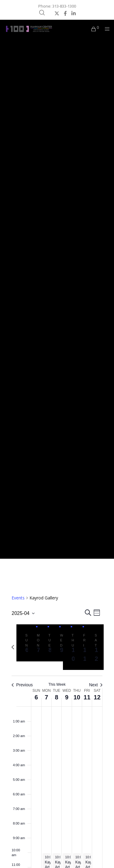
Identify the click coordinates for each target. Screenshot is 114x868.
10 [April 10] (77, 697)
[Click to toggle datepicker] (23, 613)
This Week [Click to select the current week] (57, 684)
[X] (57, 13)
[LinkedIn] (74, 13)
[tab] (25, 643)
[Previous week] (13, 647)
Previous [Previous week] (22, 685)
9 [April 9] (67, 697)
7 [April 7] (46, 697)
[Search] (42, 13)
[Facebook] (65, 13)
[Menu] (105, 29)
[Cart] (92, 29)
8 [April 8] (57, 697)
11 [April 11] (87, 697)
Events (18, 598)
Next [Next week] (96, 685)
